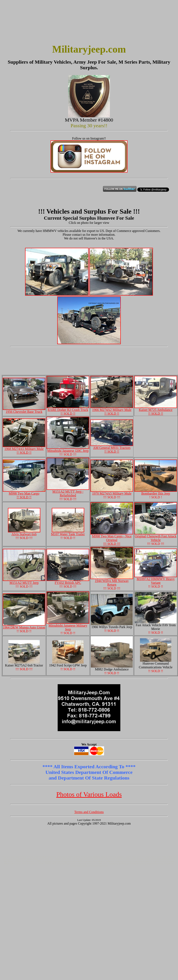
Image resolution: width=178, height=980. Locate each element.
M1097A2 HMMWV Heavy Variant (156, 579)
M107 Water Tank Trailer (68, 533)
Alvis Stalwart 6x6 (24, 533)
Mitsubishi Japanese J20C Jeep (68, 449)
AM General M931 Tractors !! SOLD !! (112, 448)
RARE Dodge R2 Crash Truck (68, 410)
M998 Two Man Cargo (24, 494)
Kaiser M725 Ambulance (156, 410)
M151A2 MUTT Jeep (24, 581)
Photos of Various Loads (89, 794)
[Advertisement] (23, 23)
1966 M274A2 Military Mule (112, 410)
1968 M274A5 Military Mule (24, 449)
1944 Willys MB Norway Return (112, 581)
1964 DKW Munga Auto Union (24, 626)
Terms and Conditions (89, 812)
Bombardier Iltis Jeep (156, 492)
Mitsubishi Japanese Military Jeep (68, 626)
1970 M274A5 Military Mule (112, 492)
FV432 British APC (68, 581)
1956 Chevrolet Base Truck (24, 410)
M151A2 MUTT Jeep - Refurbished (68, 492)
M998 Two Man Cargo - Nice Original (112, 538)
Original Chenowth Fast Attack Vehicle (156, 537)
